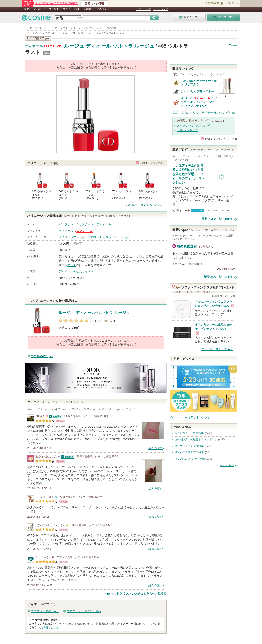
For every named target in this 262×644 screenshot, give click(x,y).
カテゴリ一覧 (143, 9)
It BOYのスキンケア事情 (190, 459)
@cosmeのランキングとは (221, 139)
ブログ (67, 9)
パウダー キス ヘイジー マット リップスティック (199, 102)
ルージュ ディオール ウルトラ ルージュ (109, 46)
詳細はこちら (50, 628)
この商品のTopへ (42, 356)
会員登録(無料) (214, 3)
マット (72, 265)
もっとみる (227, 465)
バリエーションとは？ (153, 163)
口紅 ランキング (187, 130)
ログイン (233, 3)
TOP (26, 9)
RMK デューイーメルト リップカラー (199, 83)
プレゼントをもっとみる (217, 349)
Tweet (233, 45)
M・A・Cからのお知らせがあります (202, 98)
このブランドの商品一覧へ (84, 611)
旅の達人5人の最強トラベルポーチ (196, 439)
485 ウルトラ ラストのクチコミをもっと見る (134, 594)
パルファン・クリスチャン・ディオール (85, 224)
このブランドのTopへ (45, 611)
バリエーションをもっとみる (145, 205)
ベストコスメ (161, 9)
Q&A (77, 9)
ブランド (54, 9)
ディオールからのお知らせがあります (53, 46)
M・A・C (186, 98)
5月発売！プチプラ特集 (190, 446)
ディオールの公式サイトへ (76, 271)
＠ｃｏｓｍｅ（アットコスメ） (190, 417)
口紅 (126, 237)
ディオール (34, 46)
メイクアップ (67, 237)
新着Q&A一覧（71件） (219, 277)
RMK (184, 81)
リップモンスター (202, 91)
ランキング (39, 9)
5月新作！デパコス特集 (190, 433)
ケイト (185, 92)
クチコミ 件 (69, 328)
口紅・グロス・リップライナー (100, 237)
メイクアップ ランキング (193, 126)
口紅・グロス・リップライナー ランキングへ (202, 113)
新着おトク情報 (94, 4)
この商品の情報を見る (38, 38)
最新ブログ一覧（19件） (218, 219)
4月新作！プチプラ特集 (190, 452)
